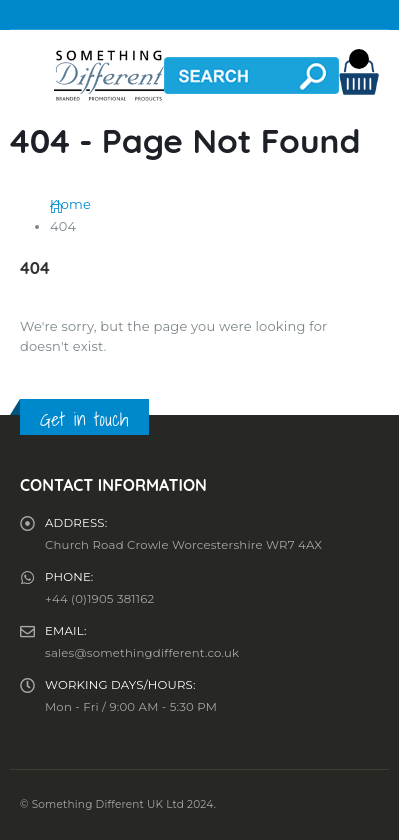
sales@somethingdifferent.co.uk (142, 653)
